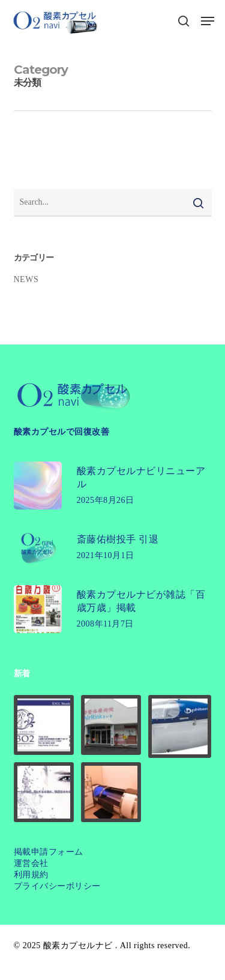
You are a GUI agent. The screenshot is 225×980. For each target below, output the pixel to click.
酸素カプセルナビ (78, 945)
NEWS (26, 279)
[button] (208, 21)
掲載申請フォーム (49, 852)
